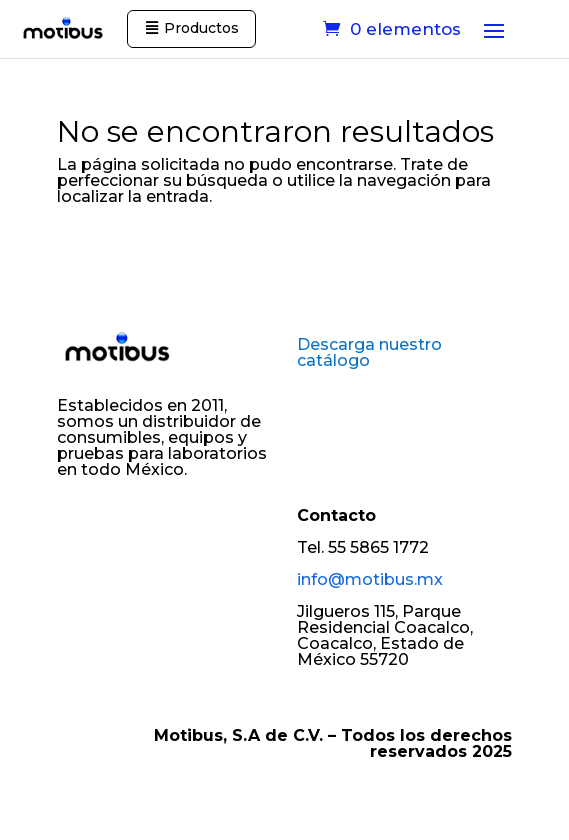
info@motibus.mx (370, 579)
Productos (201, 28)
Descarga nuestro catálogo (369, 352)
